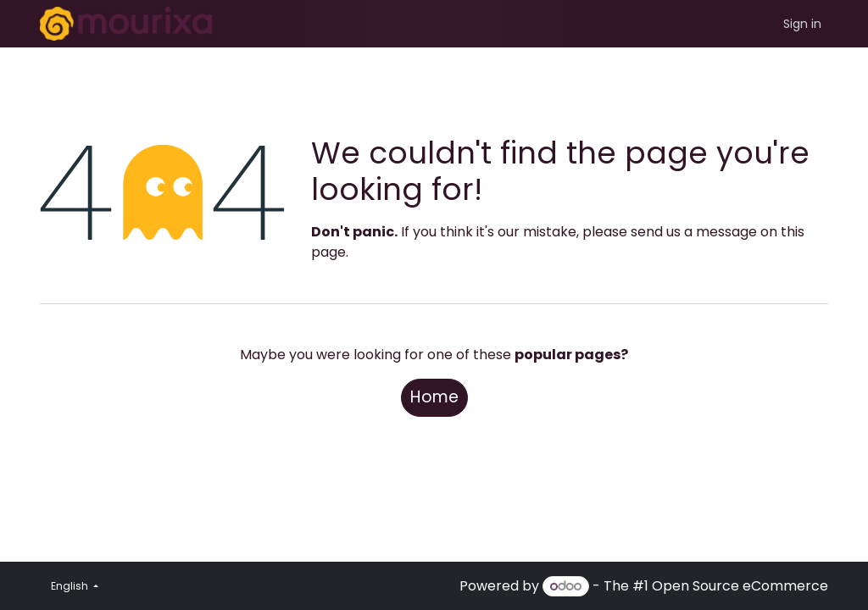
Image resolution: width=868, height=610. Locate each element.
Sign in (802, 24)
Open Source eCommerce (740, 586)
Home (434, 397)
